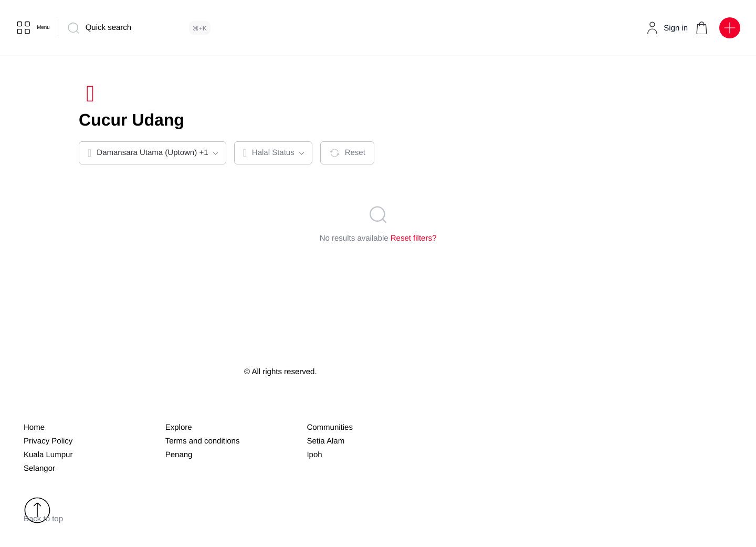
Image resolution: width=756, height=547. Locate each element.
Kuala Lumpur (48, 457)
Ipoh (314, 457)
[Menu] (36, 28)
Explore (179, 430)
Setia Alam (325, 444)
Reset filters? (414, 241)
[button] (701, 28)
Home (34, 430)
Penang (179, 457)
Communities (330, 430)
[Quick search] (146, 28)
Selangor (39, 471)
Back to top (43, 513)
